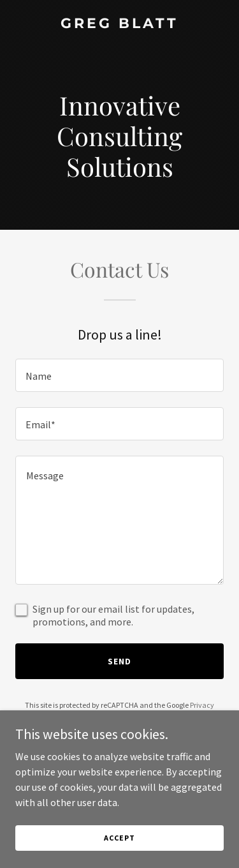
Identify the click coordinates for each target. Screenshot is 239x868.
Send (119, 661)
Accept (119, 838)
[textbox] (119, 375)
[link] (119, 24)
